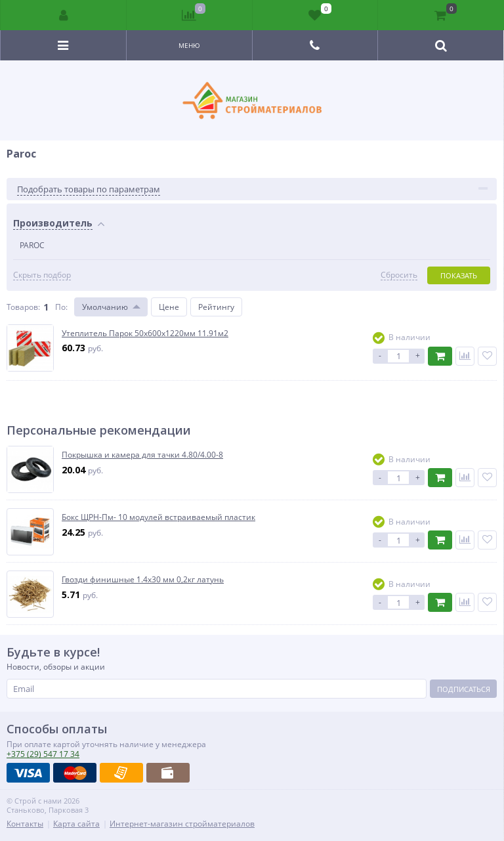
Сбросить (399, 275)
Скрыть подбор (42, 275)
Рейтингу (216, 307)
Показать (459, 275)
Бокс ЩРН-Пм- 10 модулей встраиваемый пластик (158, 517)
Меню (189, 45)
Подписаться (464, 689)
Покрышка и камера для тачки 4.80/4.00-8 (142, 455)
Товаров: (23, 307)
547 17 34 (43, 754)
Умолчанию (105, 307)
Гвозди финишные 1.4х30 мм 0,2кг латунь (143, 580)
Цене (169, 307)
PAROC (32, 245)
